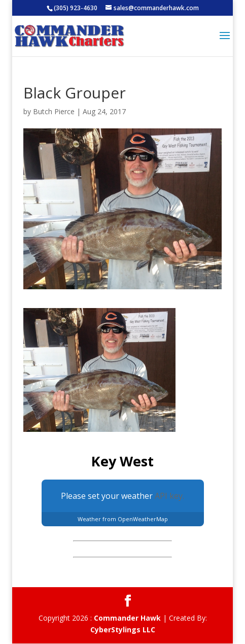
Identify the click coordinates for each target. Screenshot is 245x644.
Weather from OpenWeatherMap (123, 519)
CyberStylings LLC (123, 630)
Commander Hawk (127, 618)
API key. (169, 496)
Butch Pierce (54, 111)
